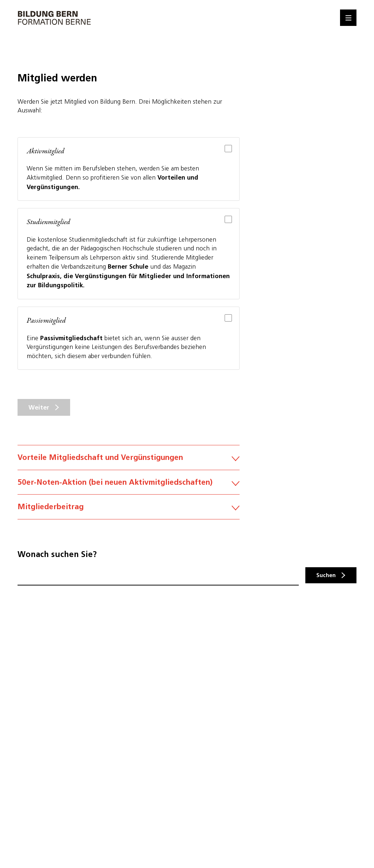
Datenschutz (32, 762)
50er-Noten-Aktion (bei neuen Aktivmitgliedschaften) (129, 488)
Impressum (30, 748)
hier (110, 808)
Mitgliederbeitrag (129, 519)
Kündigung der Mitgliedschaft (129, 569)
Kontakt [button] (366, 588)
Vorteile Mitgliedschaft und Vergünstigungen (129, 457)
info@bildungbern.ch (43, 711)
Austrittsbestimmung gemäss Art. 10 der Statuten (129, 544)
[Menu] (348, 18)
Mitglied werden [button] (366, 658)
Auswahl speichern (53, 843)
